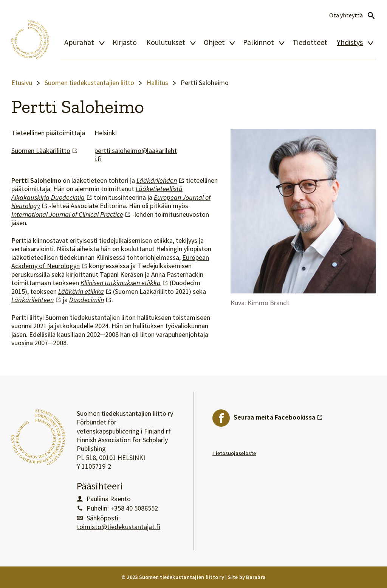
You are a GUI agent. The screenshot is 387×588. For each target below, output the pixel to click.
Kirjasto (125, 42)
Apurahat (79, 42)
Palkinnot (259, 42)
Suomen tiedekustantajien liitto (89, 83)
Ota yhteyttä (346, 15)
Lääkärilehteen (36, 300)
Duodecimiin (90, 300)
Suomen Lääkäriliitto (45, 151)
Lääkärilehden (160, 181)
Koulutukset (166, 42)
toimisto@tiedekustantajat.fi (118, 527)
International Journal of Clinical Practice (71, 215)
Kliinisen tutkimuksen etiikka (124, 283)
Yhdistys (350, 42)
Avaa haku (371, 15)
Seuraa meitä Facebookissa (278, 415)
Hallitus (157, 83)
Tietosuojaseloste (234, 453)
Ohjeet (214, 42)
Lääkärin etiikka (85, 292)
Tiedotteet (310, 42)
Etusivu (22, 83)
